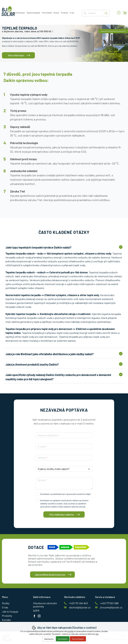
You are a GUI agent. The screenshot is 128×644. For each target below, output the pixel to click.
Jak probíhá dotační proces (50, 575)
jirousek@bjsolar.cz (111, 607)
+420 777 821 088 (109, 603)
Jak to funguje (10, 611)
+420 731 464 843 (78, 603)
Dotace (56, 13)
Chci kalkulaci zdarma (62, 514)
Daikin (11, 13)
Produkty (64, 13)
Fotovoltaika (47, 13)
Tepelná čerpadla (33, 13)
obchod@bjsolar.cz (80, 607)
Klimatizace (20, 13)
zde (97, 634)
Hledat (106, 13)
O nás (72, 13)
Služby (6, 603)
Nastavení (49, 639)
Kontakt (6, 620)
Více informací (16, 55)
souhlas (70, 631)
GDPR (36, 611)
